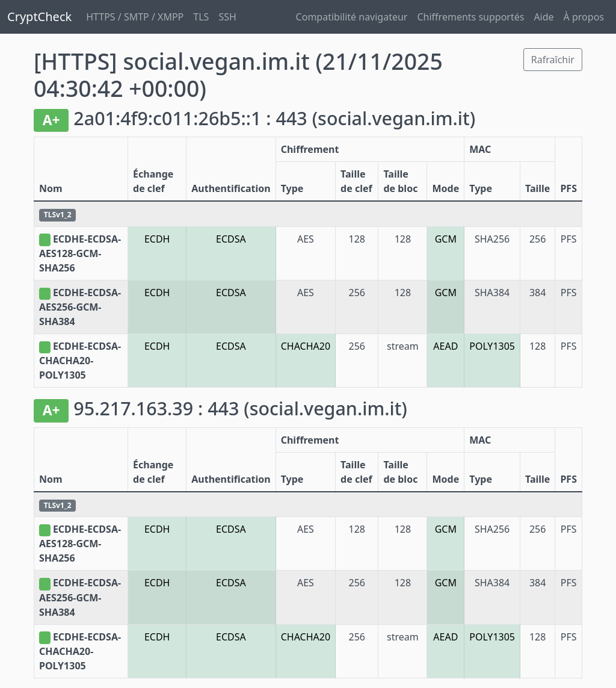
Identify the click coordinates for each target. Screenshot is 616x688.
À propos (584, 17)
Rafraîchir (553, 60)
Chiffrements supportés (470, 17)
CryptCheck (39, 17)
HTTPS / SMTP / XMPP (135, 17)
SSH (227, 17)
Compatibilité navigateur (352, 17)
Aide (544, 17)
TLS (201, 17)
